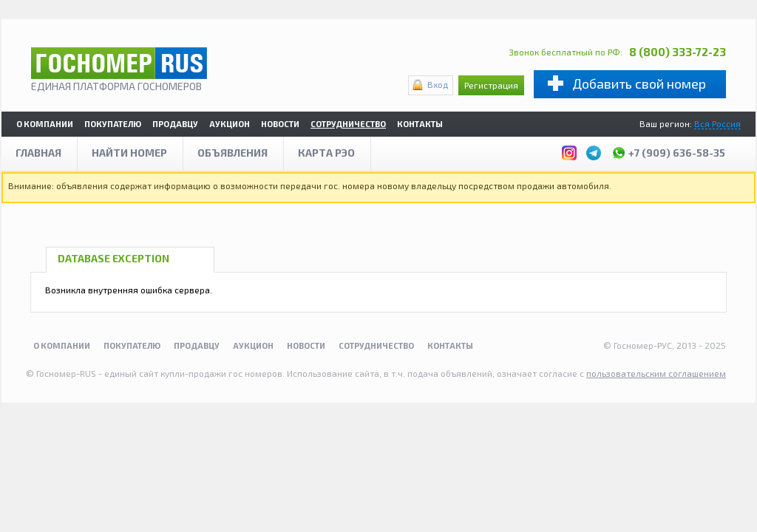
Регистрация (491, 85)
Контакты (420, 124)
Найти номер (129, 153)
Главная (38, 153)
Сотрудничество (348, 124)
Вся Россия (717, 123)
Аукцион (230, 124)
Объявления (232, 153)
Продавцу (175, 124)
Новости (280, 124)
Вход (438, 84)
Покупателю (113, 124)
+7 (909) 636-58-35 (668, 151)
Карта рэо (326, 153)
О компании (45, 124)
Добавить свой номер (639, 83)
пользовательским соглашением (656, 373)
